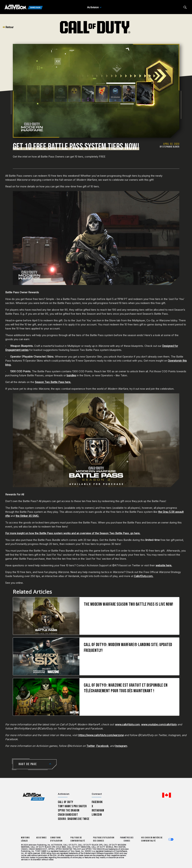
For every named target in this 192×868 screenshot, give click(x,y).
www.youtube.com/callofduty (159, 724)
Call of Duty (66, 802)
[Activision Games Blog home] (34, 797)
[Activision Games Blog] (24, 7)
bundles (71, 375)
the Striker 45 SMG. (27, 516)
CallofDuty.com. (144, 576)
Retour (8, 27)
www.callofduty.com (127, 724)
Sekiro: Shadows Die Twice (74, 819)
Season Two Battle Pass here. (53, 382)
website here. (164, 565)
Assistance (41, 838)
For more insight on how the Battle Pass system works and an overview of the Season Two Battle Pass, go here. (73, 533)
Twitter (91, 746)
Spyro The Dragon (69, 810)
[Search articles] (185, 7)
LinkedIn (97, 815)
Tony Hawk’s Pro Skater (72, 806)
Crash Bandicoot (68, 815)
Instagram (121, 746)
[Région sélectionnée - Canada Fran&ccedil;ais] (167, 795)
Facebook (102, 746)
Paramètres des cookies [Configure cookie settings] (127, 839)
